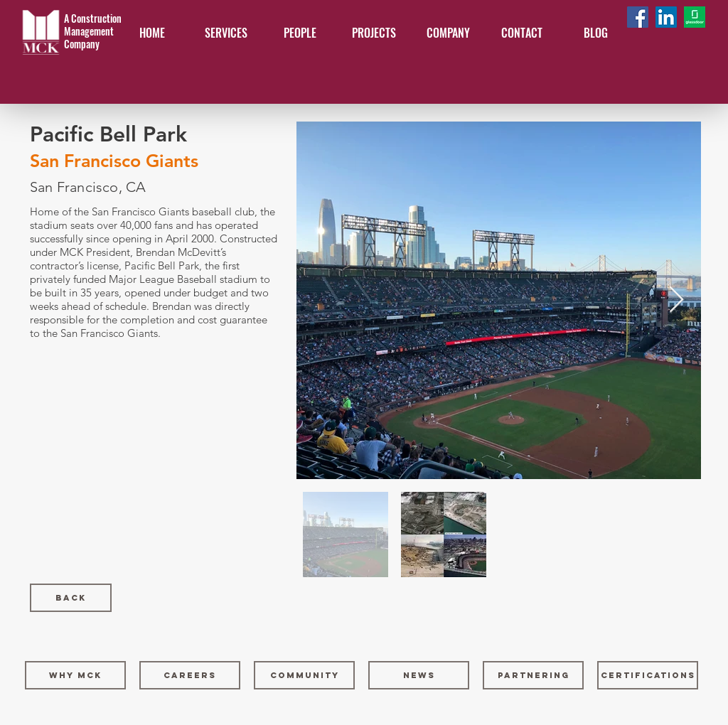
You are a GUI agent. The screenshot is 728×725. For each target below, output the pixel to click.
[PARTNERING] (533, 675)
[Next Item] (676, 300)
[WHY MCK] (75, 675)
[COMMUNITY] (304, 675)
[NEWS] (419, 675)
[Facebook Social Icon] (638, 17)
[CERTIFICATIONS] (648, 675)
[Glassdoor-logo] (695, 17)
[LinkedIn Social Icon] (666, 17)
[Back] (71, 598)
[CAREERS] (190, 675)
